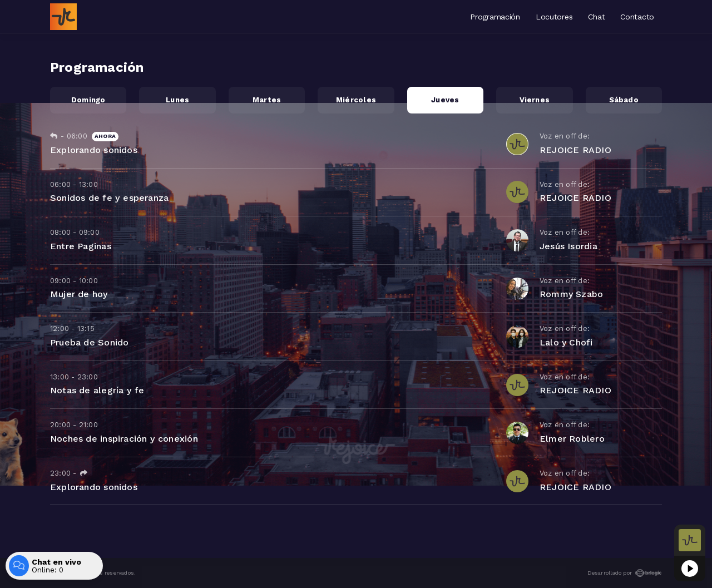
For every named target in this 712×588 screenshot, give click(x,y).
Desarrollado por (625, 573)
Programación (495, 17)
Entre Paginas (81, 246)
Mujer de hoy (79, 294)
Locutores (554, 17)
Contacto (637, 17)
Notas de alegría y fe (97, 390)
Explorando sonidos (94, 150)
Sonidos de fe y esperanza (109, 198)
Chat (596, 17)
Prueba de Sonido (89, 342)
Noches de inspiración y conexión (124, 439)
